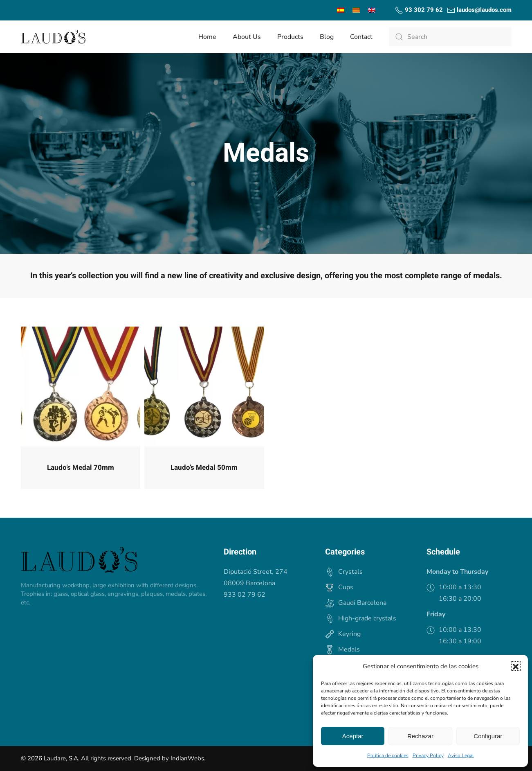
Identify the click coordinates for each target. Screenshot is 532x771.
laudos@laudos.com (479, 10)
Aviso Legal (461, 755)
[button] (516, 666)
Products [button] (290, 37)
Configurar (488, 736)
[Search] (450, 37)
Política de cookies (388, 755)
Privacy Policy (428, 755)
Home (207, 37)
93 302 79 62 (419, 10)
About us (247, 37)
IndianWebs (187, 758)
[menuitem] (341, 10)
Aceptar (353, 736)
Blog (327, 37)
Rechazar (420, 736)
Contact (361, 37)
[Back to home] (53, 37)
